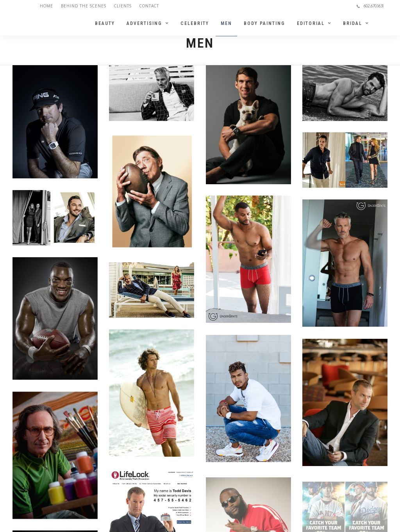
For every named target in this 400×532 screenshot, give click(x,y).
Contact (149, 6)
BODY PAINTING (264, 23)
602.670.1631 (370, 6)
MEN (226, 23)
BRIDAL (353, 23)
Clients (123, 6)
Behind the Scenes (84, 6)
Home (46, 6)
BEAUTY (105, 23)
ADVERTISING (144, 23)
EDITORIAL (311, 23)
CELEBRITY (195, 23)
